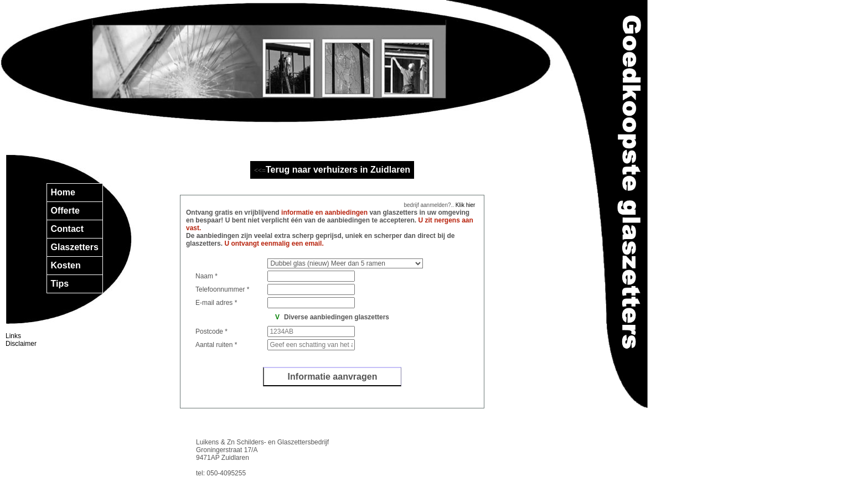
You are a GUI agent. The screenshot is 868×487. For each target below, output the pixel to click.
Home (63, 192)
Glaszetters (75, 247)
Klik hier (464, 205)
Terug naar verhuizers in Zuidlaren (338, 170)
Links (13, 336)
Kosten (66, 265)
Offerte (65, 211)
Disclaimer (21, 344)
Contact (68, 229)
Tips (60, 284)
